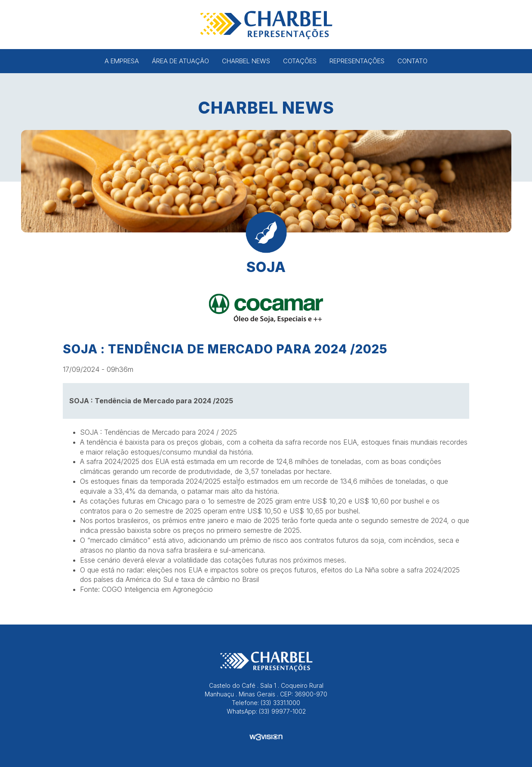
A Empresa (122, 61)
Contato (412, 61)
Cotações (300, 61)
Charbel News (246, 61)
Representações (357, 61)
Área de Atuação (180, 61)
